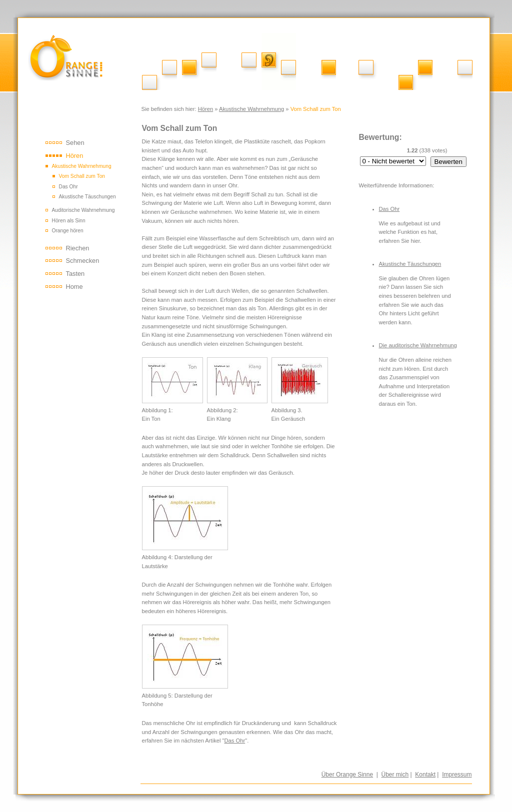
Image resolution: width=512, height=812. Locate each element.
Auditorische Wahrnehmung (83, 210)
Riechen (78, 248)
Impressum (457, 775)
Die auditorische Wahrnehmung (418, 345)
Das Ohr (68, 187)
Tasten (75, 274)
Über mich (395, 775)
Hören (205, 109)
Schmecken (83, 261)
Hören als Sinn (69, 221)
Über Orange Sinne (347, 775)
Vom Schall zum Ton (82, 176)
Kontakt (425, 775)
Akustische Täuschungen (87, 197)
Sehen (75, 143)
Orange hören (68, 231)
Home (74, 287)
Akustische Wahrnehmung (251, 109)
